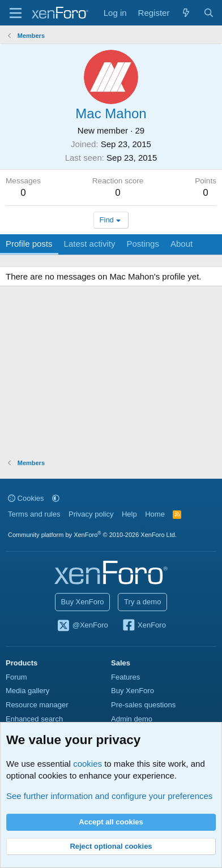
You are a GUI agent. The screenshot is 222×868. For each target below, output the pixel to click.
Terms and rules (34, 514)
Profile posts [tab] (29, 244)
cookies (87, 764)
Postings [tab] (143, 244)
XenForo (144, 626)
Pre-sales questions (143, 705)
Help (129, 514)
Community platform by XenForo (92, 535)
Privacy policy (91, 514)
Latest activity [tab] (90, 244)
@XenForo (82, 626)
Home (155, 514)
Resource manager (37, 705)
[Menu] (16, 13)
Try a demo (142, 602)
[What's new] (186, 13)
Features (125, 677)
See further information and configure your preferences (109, 796)
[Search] (209, 13)
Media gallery (27, 691)
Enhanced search (34, 719)
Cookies (26, 498)
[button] (56, 498)
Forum (16, 677)
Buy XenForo (83, 602)
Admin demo (132, 719)
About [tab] (182, 244)
